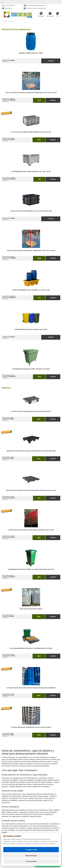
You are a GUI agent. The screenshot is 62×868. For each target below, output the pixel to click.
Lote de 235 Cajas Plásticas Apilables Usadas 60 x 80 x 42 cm (31, 530)
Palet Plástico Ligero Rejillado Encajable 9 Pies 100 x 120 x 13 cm (31, 490)
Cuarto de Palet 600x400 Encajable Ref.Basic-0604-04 (31, 411)
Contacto (41, 14)
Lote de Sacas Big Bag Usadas (31, 609)
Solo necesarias (31, 856)
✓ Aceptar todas (31, 850)
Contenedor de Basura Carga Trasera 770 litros (31, 369)
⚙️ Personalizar (31, 861)
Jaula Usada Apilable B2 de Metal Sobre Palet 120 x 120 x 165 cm (31, 251)
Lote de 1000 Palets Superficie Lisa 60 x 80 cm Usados (31, 727)
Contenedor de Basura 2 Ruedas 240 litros (31, 330)
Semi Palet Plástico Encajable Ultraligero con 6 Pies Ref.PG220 (31, 451)
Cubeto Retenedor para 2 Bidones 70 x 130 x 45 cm (31, 290)
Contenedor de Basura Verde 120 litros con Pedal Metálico (31, 569)
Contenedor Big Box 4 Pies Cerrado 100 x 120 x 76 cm (31, 172)
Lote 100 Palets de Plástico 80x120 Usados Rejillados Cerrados (31, 688)
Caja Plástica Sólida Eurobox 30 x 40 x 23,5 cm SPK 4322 (31, 211)
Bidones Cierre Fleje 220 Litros (31, 53)
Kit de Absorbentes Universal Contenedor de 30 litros (31, 648)
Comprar (51, 61)
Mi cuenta (50, 14)
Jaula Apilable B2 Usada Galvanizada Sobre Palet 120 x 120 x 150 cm (31, 93)
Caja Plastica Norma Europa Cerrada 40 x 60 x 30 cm (31, 132)
